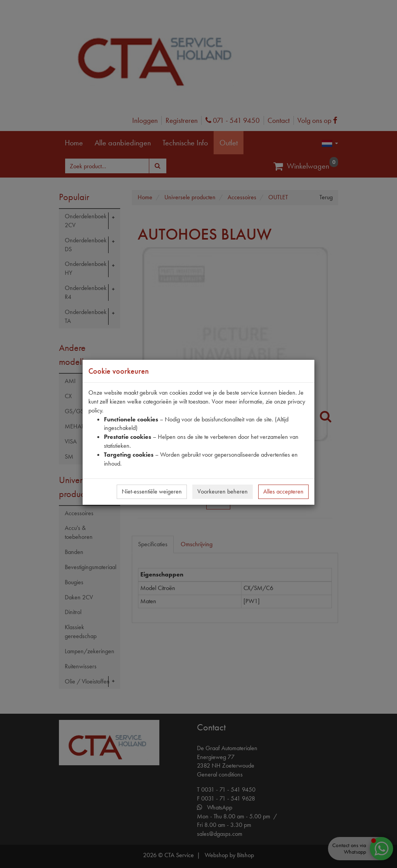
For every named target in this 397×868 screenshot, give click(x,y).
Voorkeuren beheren (223, 491)
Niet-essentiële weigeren (152, 491)
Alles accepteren (283, 491)
